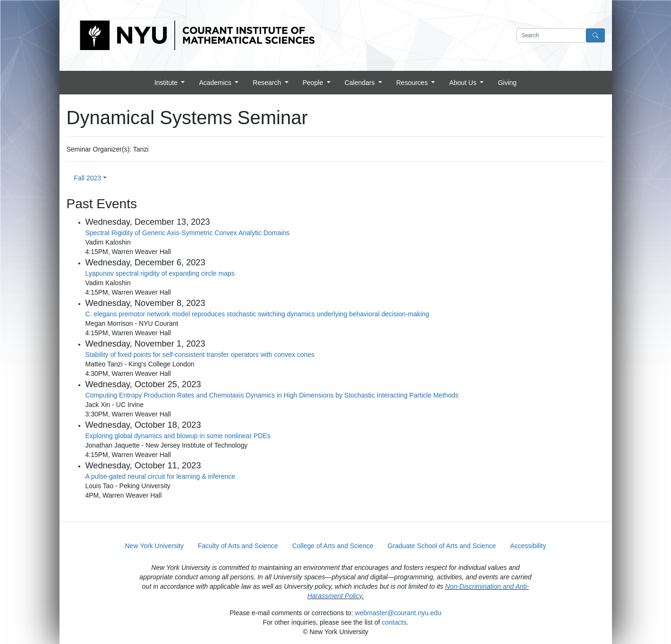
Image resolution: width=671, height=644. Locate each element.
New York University (155, 546)
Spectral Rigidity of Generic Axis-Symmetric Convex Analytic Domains (188, 233)
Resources (413, 83)
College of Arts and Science (333, 546)
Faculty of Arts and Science (238, 546)
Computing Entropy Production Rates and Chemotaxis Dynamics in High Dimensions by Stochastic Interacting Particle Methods (272, 395)
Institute (167, 83)
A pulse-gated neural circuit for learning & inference (161, 476)
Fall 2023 (88, 178)
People (314, 83)
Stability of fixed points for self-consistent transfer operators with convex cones (200, 355)
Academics (216, 83)
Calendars (361, 83)
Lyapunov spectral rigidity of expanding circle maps (160, 273)
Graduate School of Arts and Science (442, 546)
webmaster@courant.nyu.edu (398, 613)
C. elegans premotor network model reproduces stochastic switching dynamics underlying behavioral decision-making (257, 314)
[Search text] (551, 35)
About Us (463, 83)
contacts (394, 622)
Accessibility (528, 546)
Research (268, 83)
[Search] (595, 35)
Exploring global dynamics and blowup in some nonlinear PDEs (178, 436)
